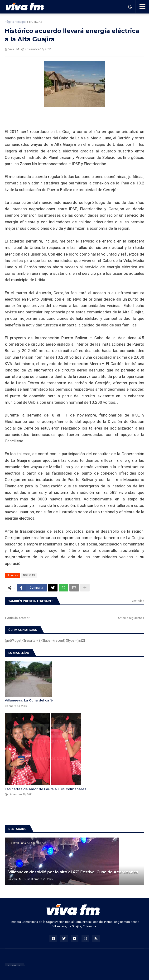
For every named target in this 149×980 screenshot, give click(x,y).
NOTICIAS (36, 22)
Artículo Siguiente (130, 618)
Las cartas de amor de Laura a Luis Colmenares (46, 789)
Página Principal (16, 22)
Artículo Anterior (18, 618)
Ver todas (138, 601)
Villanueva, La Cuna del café (29, 700)
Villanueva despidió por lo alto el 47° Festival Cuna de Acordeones (73, 872)
